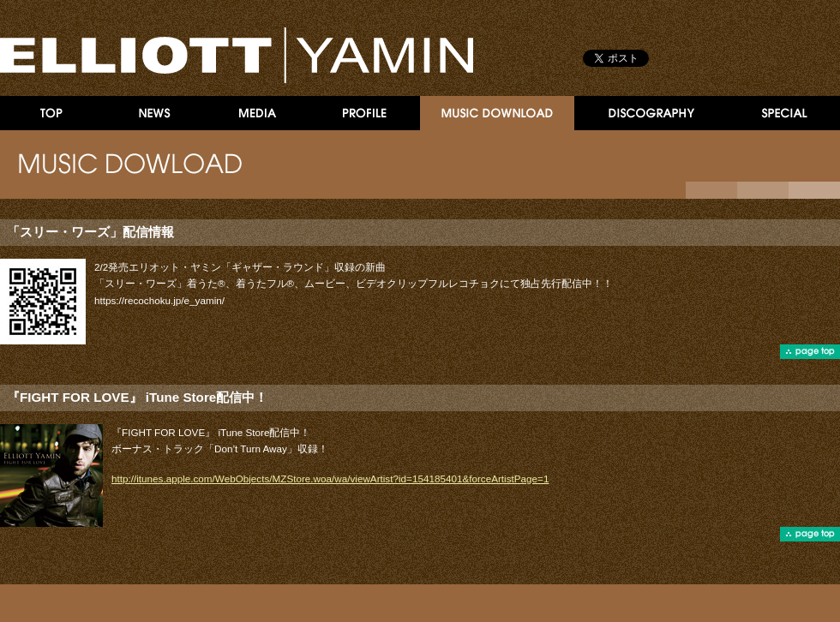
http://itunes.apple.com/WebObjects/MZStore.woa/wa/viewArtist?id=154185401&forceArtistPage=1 (330, 478)
